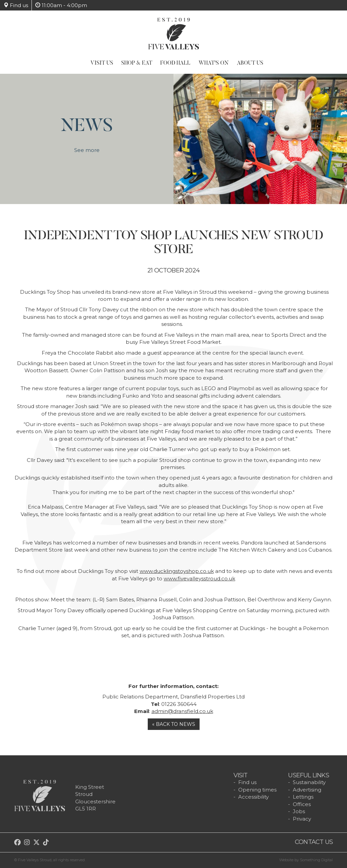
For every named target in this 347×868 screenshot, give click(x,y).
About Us (250, 63)
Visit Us (102, 63)
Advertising (307, 790)
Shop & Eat (137, 63)
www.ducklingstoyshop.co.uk (177, 571)
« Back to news (174, 724)
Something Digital (316, 860)
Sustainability (309, 782)
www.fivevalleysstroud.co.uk (199, 578)
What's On (214, 63)
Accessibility (253, 797)
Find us (16, 5)
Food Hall (175, 63)
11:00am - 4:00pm (61, 5)
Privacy (302, 819)
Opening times (257, 790)
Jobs (299, 811)
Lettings (303, 797)
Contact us (314, 842)
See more (87, 154)
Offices (302, 804)
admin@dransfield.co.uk (182, 711)
